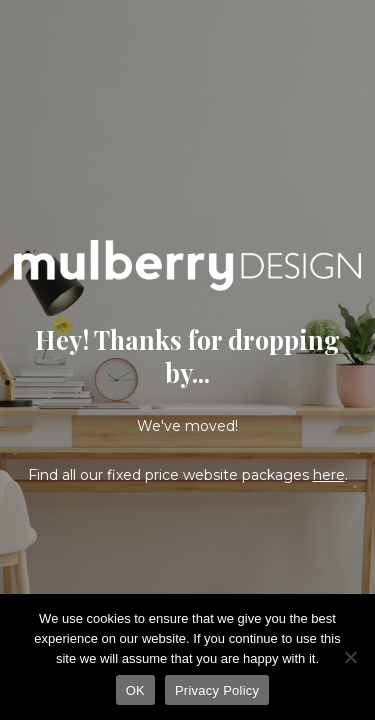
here (329, 475)
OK (135, 690)
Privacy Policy (217, 690)
